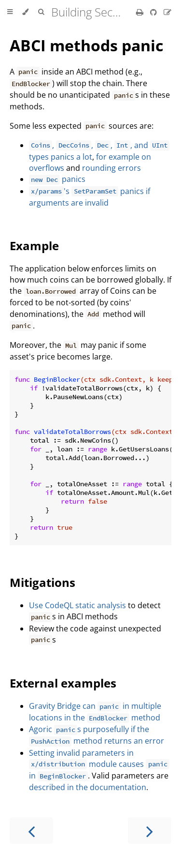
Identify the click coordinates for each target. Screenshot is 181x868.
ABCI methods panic (86, 45)
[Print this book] (141, 12)
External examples (63, 683)
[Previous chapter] (31, 831)
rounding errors (111, 168)
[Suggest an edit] (167, 12)
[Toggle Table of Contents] (10, 12)
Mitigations (42, 582)
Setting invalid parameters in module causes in (99, 764)
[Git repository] (154, 12)
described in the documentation (88, 787)
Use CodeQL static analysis (77, 605)
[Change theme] (25, 12)
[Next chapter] (150, 831)
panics (57, 179)
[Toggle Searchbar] (41, 12)
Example (34, 246)
